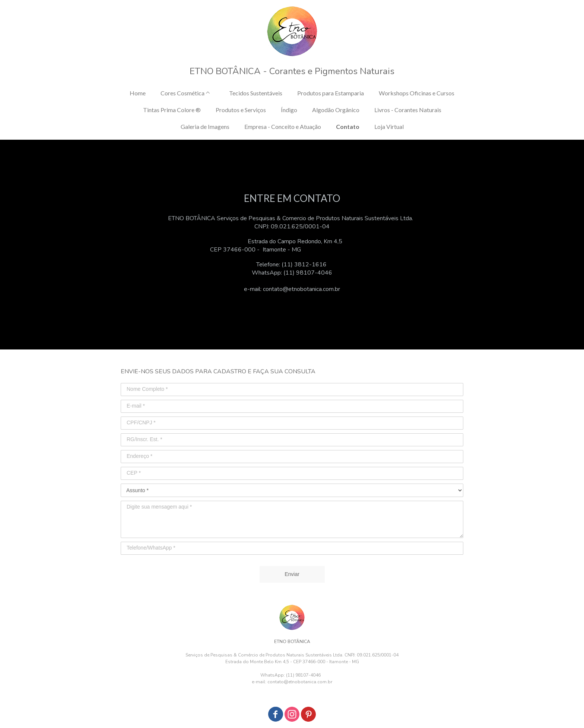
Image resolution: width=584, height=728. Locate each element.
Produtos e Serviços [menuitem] (241, 110)
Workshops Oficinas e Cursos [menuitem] (417, 93)
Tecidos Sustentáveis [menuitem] (256, 93)
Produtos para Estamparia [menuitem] (331, 93)
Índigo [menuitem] (289, 110)
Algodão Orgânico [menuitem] (336, 110)
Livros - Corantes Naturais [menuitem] (408, 110)
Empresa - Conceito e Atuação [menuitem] (283, 126)
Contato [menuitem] (348, 126)
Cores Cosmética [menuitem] (182, 93)
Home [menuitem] (138, 93)
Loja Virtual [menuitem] (389, 126)
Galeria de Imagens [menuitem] (205, 126)
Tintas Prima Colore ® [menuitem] (172, 110)
